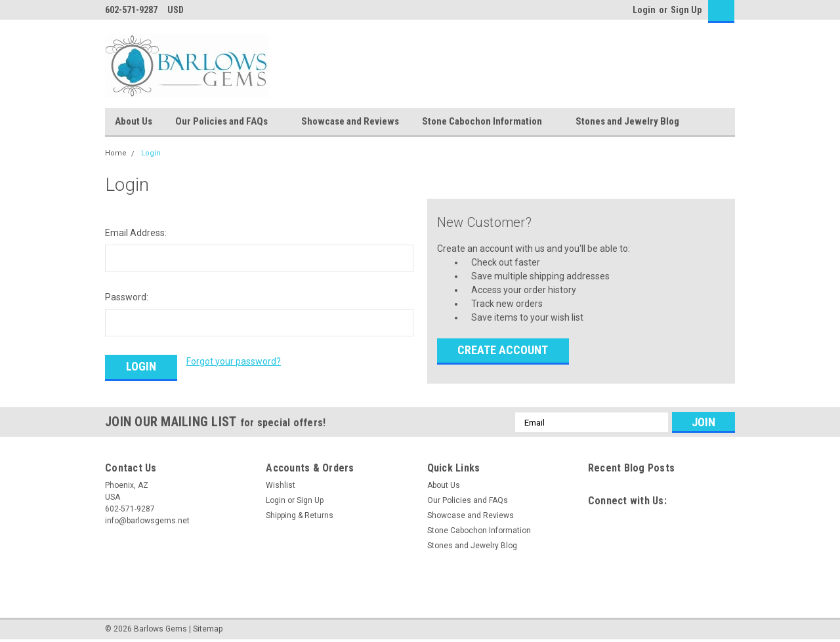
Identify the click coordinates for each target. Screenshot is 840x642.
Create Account (503, 350)
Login (644, 10)
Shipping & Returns (300, 515)
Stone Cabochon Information (487, 122)
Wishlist (281, 485)
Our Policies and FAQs (227, 122)
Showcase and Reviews (350, 121)
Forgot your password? (234, 361)
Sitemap (208, 629)
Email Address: (136, 233)
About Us (134, 121)
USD (180, 10)
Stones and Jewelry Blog (627, 121)
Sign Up (686, 10)
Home (116, 153)
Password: (127, 297)
